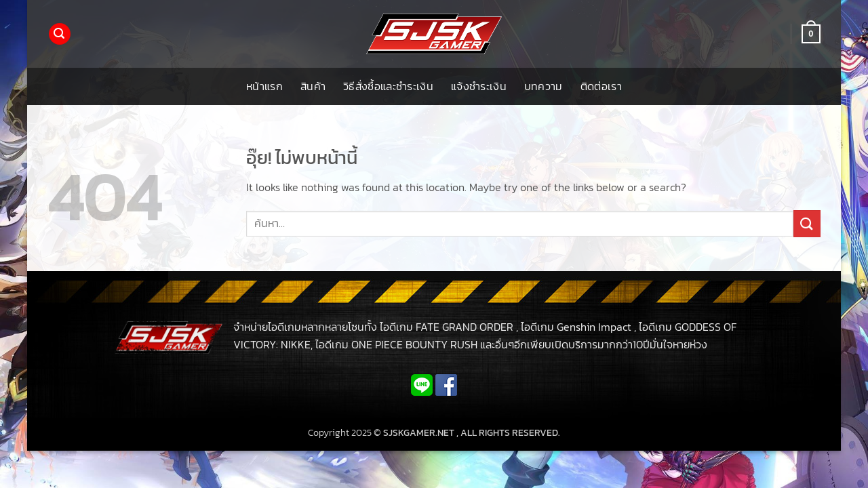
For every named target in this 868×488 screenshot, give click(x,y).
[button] (60, 34)
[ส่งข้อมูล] (807, 223)
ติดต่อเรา (601, 86)
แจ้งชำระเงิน (479, 86)
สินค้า (313, 86)
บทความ (544, 86)
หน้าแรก (264, 86)
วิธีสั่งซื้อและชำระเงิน (388, 86)
